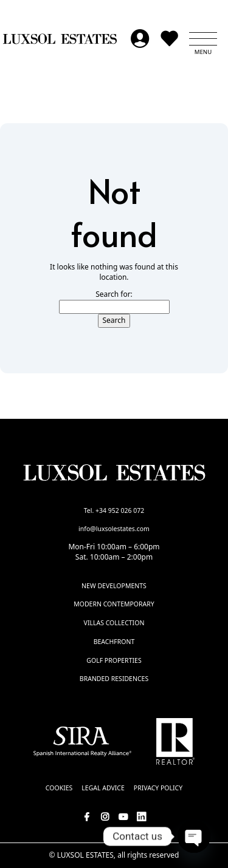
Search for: (114, 294)
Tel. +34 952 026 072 (114, 510)
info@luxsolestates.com (114, 529)
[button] (203, 39)
